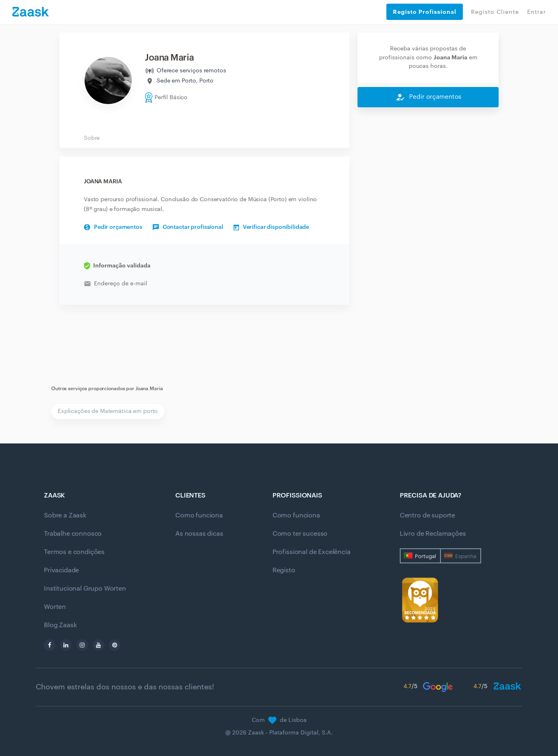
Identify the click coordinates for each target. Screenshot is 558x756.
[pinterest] (115, 645)
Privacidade (61, 570)
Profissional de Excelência (312, 552)
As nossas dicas (199, 534)
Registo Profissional (425, 12)
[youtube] (98, 645)
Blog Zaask (60, 625)
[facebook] (50, 645)
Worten (55, 607)
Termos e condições (74, 552)
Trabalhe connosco (73, 534)
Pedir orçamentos (113, 227)
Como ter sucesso (300, 534)
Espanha (466, 556)
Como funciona (199, 515)
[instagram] (82, 645)
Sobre (92, 138)
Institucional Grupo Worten (85, 589)
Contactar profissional (188, 227)
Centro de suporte (427, 515)
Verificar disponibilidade (271, 227)
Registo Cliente (495, 12)
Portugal (425, 556)
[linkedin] (66, 645)
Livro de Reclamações (433, 534)
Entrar (536, 12)
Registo (284, 570)
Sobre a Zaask (65, 515)
